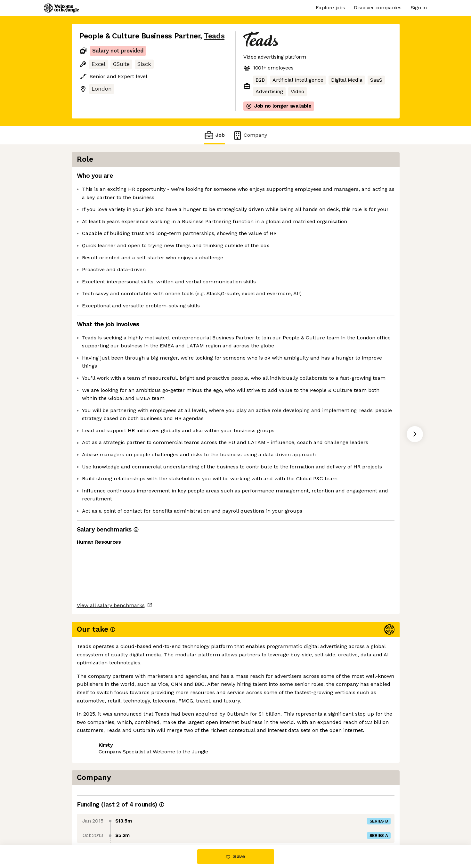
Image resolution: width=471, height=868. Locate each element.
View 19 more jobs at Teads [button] (158, 819)
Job (214, 135)
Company (250, 135)
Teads (214, 36)
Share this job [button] (97, 819)
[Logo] (61, 8)
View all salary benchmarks (111, 794)
